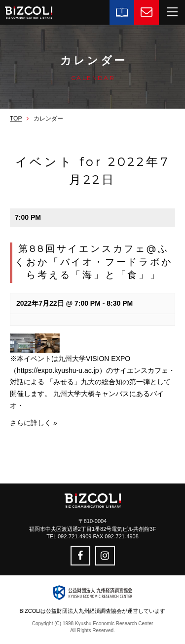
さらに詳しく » (34, 423)
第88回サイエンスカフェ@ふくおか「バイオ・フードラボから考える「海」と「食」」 (93, 262)
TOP (16, 119)
